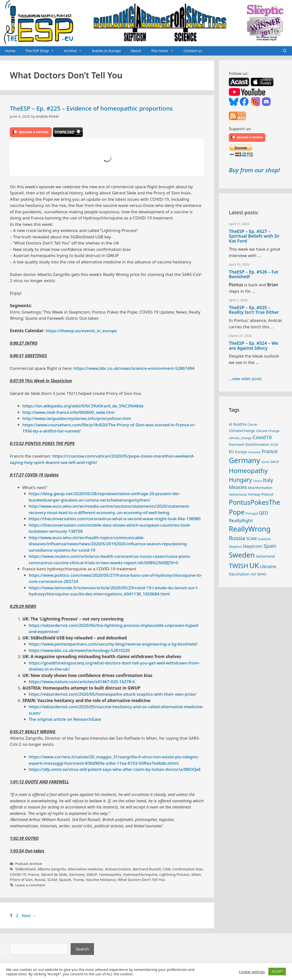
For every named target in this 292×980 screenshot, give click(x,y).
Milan (196, 874)
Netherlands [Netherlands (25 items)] (238, 494)
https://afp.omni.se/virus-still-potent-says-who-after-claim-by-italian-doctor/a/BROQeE (115, 769)
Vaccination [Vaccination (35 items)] (239, 574)
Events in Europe (107, 51)
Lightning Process (175, 874)
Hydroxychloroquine (140, 874)
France (33, 874)
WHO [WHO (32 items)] (262, 574)
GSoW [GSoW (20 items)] (265, 462)
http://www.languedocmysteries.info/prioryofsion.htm (77, 418)
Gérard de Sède (54, 874)
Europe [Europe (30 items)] (241, 452)
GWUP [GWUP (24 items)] (275, 462)
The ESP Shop (42, 51)
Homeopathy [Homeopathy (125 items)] (248, 471)
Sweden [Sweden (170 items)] (242, 555)
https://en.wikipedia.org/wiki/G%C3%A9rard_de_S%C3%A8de (83, 406)
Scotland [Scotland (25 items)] (264, 539)
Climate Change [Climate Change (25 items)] (268, 431)
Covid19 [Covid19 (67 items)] (262, 437)
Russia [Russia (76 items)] (237, 538)
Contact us (193, 51)
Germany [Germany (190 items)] (244, 460)
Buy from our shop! (254, 170)
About (136, 51)
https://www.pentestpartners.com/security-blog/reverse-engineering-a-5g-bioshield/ (113, 644)
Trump (79, 880)
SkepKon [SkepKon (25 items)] (235, 547)
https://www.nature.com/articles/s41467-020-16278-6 (82, 682)
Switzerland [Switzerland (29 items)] (265, 556)
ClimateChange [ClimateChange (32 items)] (242, 431)
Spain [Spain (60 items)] (270, 546)
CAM (167, 869)
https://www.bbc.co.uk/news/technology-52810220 (79, 650)
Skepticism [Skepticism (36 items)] (253, 546)
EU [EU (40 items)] (231, 452)
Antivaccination (118, 869)
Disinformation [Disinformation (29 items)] (257, 444)
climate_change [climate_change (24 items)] (240, 438)
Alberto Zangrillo (52, 869)
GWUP (92, 874)
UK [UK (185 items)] (254, 565)
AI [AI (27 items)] (230, 424)
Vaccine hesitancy (101, 880)
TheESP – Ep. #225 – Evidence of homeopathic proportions (91, 108)
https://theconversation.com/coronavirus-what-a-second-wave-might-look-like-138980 (115, 519)
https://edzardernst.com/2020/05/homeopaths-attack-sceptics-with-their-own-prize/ (113, 694)
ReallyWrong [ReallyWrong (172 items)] (250, 529)
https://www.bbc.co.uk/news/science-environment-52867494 (134, 368)
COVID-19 (18, 874)
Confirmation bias (188, 869)
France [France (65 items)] (270, 451)
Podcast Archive (29, 864)
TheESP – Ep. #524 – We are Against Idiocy (254, 346)
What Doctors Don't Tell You (141, 880)
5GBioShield (25, 869)
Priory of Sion (21, 880)
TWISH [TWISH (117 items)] (238, 566)
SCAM (52, 880)
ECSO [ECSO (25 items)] (275, 445)
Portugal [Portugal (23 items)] (252, 513)
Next (29, 915)
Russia (40, 880)
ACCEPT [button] (277, 971)
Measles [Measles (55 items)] (238, 487)
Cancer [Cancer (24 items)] (253, 425)
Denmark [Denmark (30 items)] (236, 444)
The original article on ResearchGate (65, 719)
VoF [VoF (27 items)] (254, 574)
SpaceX (65, 880)
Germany (77, 874)
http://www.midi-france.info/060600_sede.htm (69, 412)
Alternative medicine (85, 869)
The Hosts (165, 51)
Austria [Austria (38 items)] (240, 424)
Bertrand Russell (147, 869)
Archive (76, 51)
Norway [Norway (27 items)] (254, 494)
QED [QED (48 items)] (263, 513)
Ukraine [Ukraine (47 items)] (268, 566)
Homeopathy (110, 874)
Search (82, 949)
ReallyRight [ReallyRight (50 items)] (241, 520)
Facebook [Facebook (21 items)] (254, 452)
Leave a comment (30, 885)
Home (10, 51)
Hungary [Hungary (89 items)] (240, 480)
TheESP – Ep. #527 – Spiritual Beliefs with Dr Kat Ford (254, 236)
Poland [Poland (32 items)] (267, 494)
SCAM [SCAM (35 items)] (252, 539)
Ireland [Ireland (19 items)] (258, 481)
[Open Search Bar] (285, 51)
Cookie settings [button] (252, 972)
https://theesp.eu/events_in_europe (81, 331)
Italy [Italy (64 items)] (268, 480)
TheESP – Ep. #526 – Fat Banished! (254, 274)
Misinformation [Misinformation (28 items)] (260, 488)
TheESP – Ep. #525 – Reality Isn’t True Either (254, 310)
